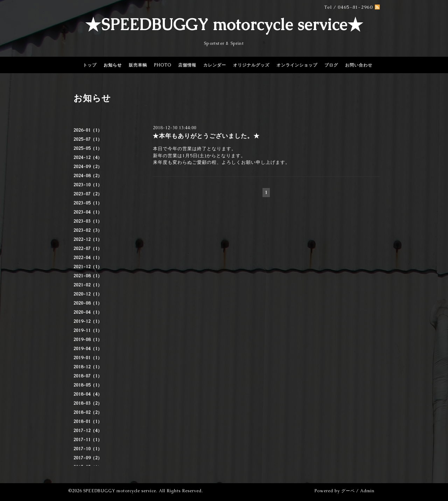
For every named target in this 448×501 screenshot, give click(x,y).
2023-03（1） (88, 221)
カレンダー (215, 65)
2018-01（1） (88, 422)
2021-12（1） (88, 267)
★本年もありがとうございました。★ (206, 136)
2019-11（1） (88, 330)
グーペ (348, 491)
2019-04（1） (88, 349)
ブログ (331, 65)
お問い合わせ (359, 65)
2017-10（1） (88, 449)
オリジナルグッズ (251, 65)
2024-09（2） (88, 167)
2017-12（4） (88, 431)
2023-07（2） (88, 194)
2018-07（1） (88, 376)
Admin (367, 491)
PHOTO (163, 65)
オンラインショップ (297, 65)
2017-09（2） (88, 458)
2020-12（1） (88, 294)
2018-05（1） (88, 385)
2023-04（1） (88, 212)
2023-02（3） (88, 230)
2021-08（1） (88, 276)
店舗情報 (187, 65)
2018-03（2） (88, 403)
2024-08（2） (88, 176)
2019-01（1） (88, 358)
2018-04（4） (88, 394)
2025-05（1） (88, 148)
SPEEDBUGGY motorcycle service (120, 491)
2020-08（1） (88, 303)
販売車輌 (138, 65)
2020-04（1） (88, 312)
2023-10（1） (88, 185)
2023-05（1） (88, 203)
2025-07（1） (88, 139)
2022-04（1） (88, 258)
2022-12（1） (88, 239)
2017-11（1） (88, 440)
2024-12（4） (88, 158)
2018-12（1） (88, 367)
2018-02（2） (88, 412)
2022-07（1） (88, 249)
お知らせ (113, 65)
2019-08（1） (88, 340)
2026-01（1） (88, 130)
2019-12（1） (88, 321)
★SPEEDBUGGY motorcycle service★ (224, 25)
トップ (90, 65)
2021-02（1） (88, 285)
